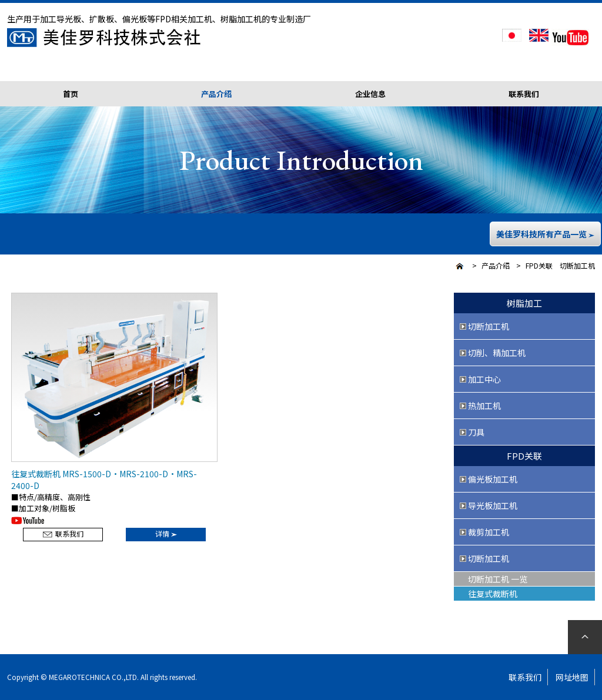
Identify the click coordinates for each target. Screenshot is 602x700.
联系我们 (524, 94)
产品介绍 (496, 265)
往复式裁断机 (493, 594)
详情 (166, 533)
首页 (71, 94)
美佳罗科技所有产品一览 (545, 234)
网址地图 (572, 677)
